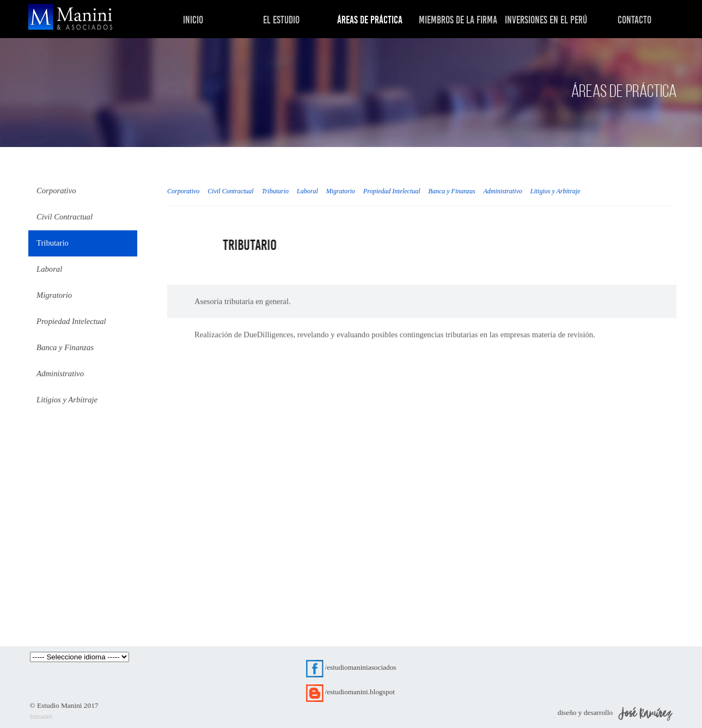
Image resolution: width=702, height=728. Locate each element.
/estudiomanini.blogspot (360, 692)
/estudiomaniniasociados (361, 667)
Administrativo (502, 191)
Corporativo (183, 191)
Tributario (275, 191)
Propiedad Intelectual (392, 191)
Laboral (307, 191)
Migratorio (341, 191)
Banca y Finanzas (452, 191)
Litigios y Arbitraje (556, 191)
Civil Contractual (230, 191)
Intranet (41, 716)
